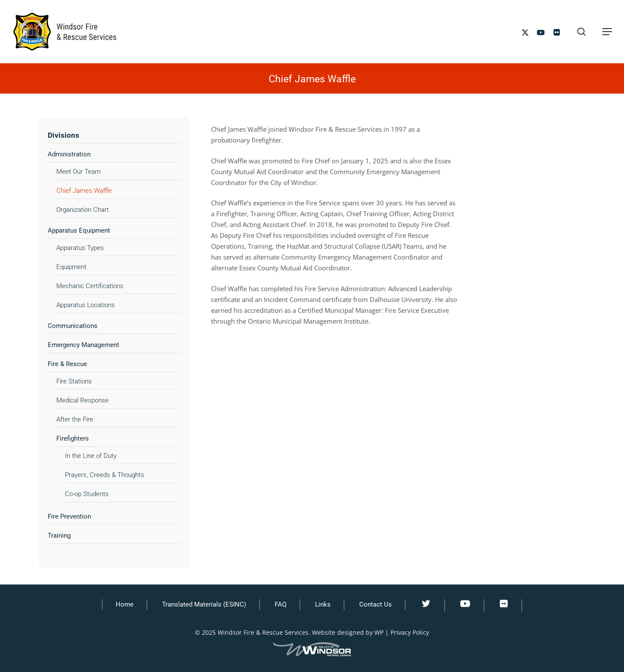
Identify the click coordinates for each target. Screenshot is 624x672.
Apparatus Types (80, 248)
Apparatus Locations (86, 305)
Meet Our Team (78, 172)
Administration (69, 154)
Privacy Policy (410, 632)
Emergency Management (83, 345)
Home (125, 604)
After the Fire (75, 419)
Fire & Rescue (67, 364)
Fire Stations (74, 381)
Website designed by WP (348, 632)
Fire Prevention (69, 516)
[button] (607, 32)
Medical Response (83, 400)
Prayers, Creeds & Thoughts (105, 475)
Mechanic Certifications (90, 286)
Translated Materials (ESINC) (204, 604)
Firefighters (73, 438)
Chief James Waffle (84, 191)
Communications (73, 326)
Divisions (63, 135)
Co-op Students (87, 494)
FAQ (281, 604)
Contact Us (375, 604)
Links (323, 604)
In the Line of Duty (91, 456)
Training (59, 536)
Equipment (71, 267)
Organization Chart (83, 210)
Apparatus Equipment (79, 230)
